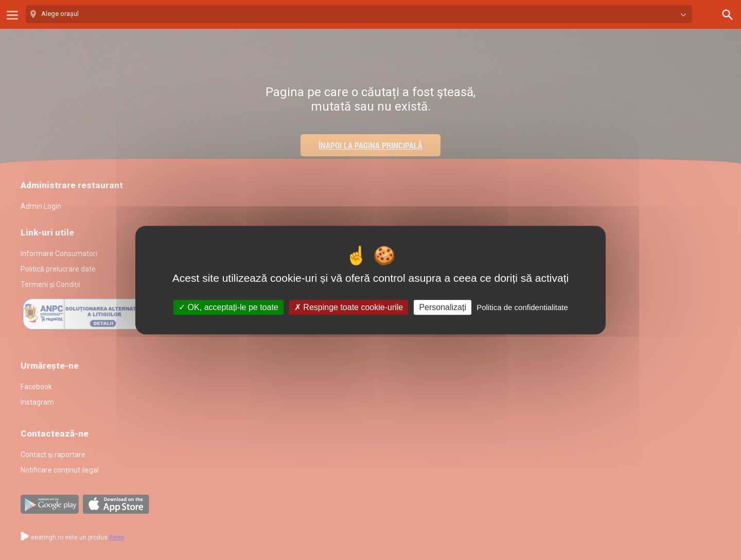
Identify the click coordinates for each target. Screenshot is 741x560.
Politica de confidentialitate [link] (522, 307)
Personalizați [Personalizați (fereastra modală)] (443, 307)
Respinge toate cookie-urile (349, 307)
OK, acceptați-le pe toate (228, 307)
